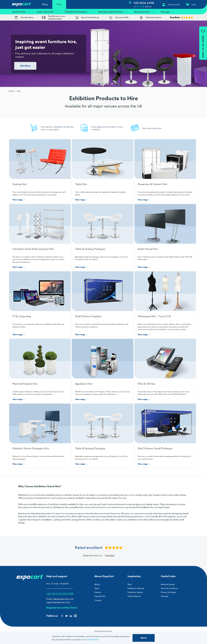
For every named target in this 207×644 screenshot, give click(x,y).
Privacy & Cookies (169, 600)
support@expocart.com (58, 610)
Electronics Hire (144, 12)
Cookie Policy (92, 639)
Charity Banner (134, 604)
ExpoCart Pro (100, 604)
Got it (144, 638)
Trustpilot (110, 563)
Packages (168, 12)
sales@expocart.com (63, 607)
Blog (130, 592)
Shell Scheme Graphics (78, 12)
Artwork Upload (168, 592)
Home (11, 91)
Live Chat (140, 7)
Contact (98, 608)
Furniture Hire (21, 12)
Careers (98, 600)
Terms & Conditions (169, 597)
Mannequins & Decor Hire (113, 12)
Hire (59, 4)
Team (97, 597)
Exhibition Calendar (136, 597)
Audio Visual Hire (48, 12)
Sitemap (164, 604)
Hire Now (25, 66)
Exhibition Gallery (135, 600)
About (97, 592)
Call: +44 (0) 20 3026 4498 (60, 602)
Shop (45, 4)
